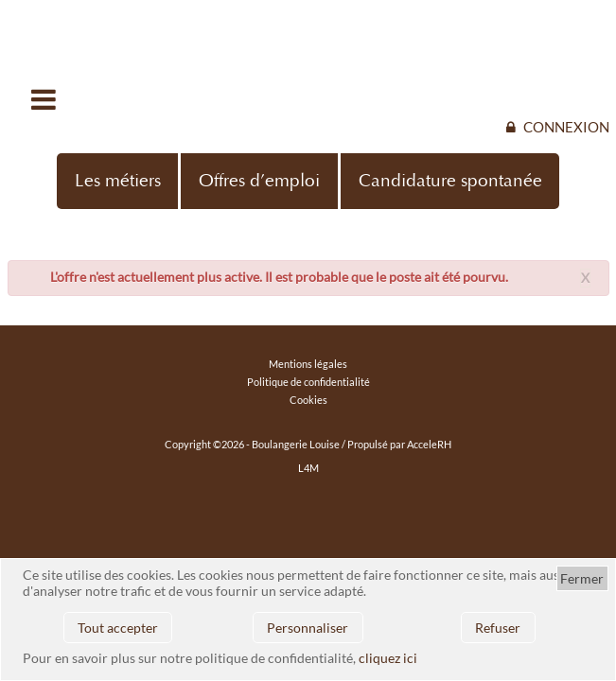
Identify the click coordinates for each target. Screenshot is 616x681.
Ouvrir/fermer (45, 99)
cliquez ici (388, 658)
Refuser (498, 628)
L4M (308, 468)
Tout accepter (118, 628)
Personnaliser (308, 628)
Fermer (582, 578)
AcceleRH (429, 444)
